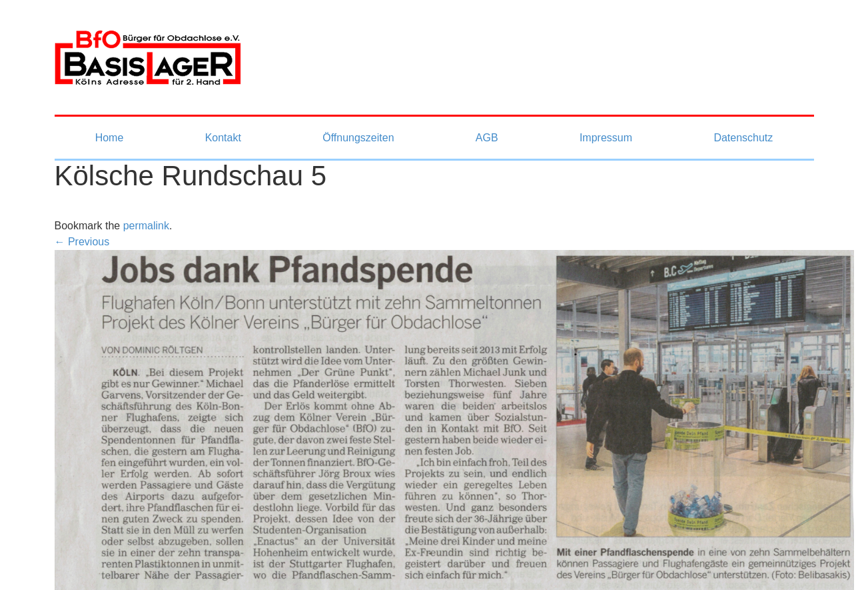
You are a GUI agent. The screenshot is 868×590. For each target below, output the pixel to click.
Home (110, 138)
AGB (487, 138)
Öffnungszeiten (358, 138)
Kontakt (223, 138)
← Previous (82, 242)
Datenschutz (743, 138)
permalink (146, 226)
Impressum (606, 138)
